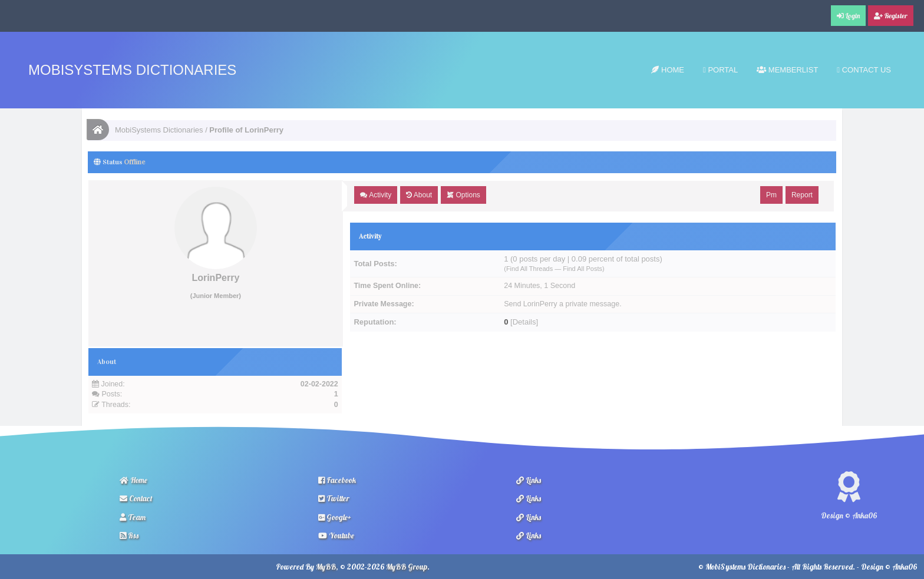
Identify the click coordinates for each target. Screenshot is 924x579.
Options (463, 195)
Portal (720, 70)
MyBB (326, 567)
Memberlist (787, 70)
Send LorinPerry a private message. (562, 304)
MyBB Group (407, 567)
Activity (376, 195)
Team (133, 517)
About (419, 195)
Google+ (335, 517)
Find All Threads (529, 269)
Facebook (337, 480)
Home (668, 70)
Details (524, 322)
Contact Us (864, 70)
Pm (771, 195)
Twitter (334, 498)
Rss (129, 535)
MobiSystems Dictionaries (132, 70)
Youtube (336, 535)
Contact (136, 498)
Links (529, 480)
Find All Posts (583, 269)
